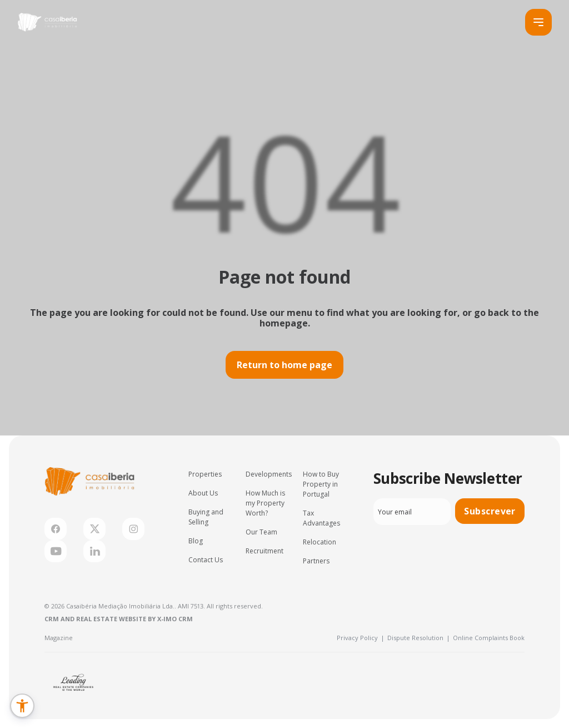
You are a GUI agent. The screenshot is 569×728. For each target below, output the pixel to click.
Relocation (320, 542)
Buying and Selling (206, 517)
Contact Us (206, 560)
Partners (316, 561)
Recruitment (264, 551)
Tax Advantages (321, 518)
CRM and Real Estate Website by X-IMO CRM (119, 619)
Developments (269, 474)
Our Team (261, 532)
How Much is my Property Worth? (265, 503)
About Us (203, 493)
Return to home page (284, 365)
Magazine (59, 638)
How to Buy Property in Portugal (321, 484)
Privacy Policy (361, 638)
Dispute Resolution (419, 638)
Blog (196, 541)
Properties (205, 474)
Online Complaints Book (489, 638)
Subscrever (490, 511)
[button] (22, 706)
